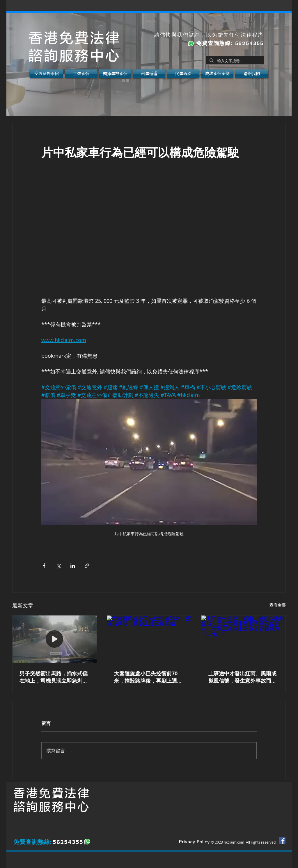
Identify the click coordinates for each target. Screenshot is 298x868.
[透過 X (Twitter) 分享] (58, 566)
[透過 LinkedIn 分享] (73, 566)
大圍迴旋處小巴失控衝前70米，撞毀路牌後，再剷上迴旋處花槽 (148, 677)
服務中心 (65, 807)
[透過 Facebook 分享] (44, 566)
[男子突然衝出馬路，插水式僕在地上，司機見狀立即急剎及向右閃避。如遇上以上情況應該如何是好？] (55, 639)
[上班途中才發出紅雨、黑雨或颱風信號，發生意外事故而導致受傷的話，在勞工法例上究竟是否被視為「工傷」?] (243, 639)
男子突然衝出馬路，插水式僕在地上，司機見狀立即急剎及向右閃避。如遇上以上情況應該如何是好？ (54, 677)
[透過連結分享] (87, 566)
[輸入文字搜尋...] (234, 61)
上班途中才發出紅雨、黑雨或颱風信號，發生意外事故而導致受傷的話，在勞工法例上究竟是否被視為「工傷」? (242, 677)
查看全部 (278, 605)
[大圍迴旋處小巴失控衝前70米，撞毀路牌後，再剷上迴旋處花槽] (149, 639)
